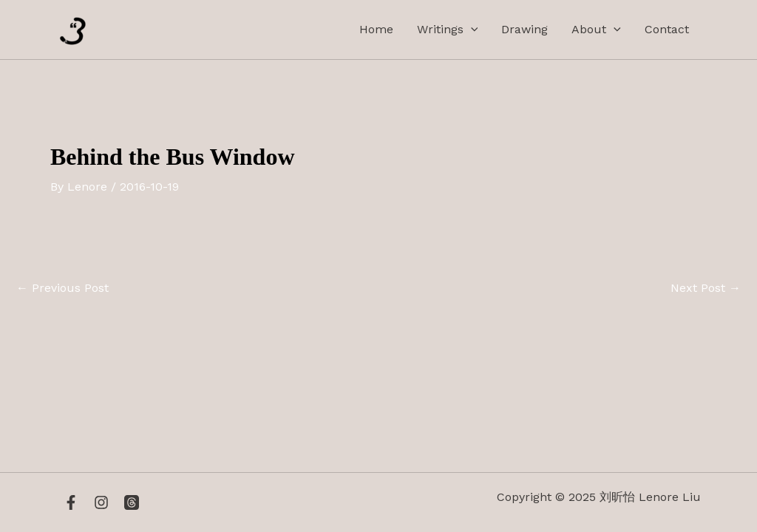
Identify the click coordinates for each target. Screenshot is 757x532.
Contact (667, 29)
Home (376, 29)
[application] (471, 30)
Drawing (525, 29)
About (596, 30)
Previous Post (62, 288)
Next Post (706, 288)
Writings (448, 30)
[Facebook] (71, 502)
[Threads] (132, 502)
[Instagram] (101, 502)
